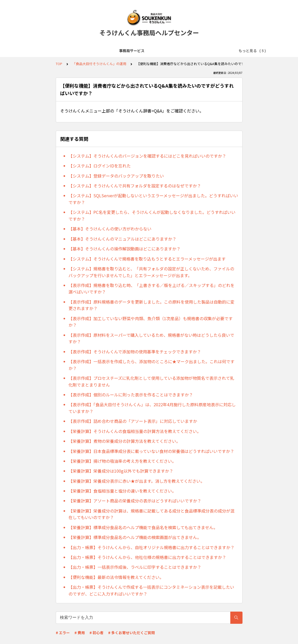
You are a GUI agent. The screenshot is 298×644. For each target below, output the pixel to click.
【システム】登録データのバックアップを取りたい (116, 176)
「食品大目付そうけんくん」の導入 (106, 51)
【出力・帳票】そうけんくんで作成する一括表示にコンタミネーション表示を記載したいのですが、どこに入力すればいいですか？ (151, 590)
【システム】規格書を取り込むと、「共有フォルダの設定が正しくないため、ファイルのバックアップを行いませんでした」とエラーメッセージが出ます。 (151, 272)
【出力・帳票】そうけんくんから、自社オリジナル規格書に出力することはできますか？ (151, 547)
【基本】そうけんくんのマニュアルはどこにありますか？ (122, 239)
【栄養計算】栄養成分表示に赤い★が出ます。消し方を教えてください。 (137, 481)
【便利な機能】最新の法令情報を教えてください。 (116, 577)
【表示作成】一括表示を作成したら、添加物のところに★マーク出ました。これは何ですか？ (151, 365)
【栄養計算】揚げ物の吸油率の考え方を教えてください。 (122, 461)
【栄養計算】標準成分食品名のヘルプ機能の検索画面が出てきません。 (135, 537)
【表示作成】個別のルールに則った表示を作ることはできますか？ (131, 395)
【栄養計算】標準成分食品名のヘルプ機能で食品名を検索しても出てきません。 (143, 527)
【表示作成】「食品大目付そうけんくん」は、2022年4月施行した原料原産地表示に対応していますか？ (152, 408)
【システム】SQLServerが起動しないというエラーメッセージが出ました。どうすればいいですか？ (153, 199)
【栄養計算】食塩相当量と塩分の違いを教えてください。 (122, 491)
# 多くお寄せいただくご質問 (131, 633)
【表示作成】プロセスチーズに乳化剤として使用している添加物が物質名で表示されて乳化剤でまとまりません (151, 381)
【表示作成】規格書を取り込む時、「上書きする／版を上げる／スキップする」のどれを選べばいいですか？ (151, 289)
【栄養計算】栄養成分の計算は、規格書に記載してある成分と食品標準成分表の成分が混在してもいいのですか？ (151, 514)
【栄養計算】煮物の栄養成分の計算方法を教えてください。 (124, 441)
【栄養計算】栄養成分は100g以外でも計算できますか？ (121, 471)
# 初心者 (96, 633)
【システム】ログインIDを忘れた (100, 166)
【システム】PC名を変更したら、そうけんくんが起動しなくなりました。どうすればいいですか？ (152, 215)
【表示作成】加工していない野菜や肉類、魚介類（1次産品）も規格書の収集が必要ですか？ (151, 322)
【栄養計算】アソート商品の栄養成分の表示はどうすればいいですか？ (135, 501)
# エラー (63, 633)
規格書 (213, 51)
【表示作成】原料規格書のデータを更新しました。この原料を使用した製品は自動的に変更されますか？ (151, 305)
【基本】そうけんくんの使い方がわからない (110, 229)
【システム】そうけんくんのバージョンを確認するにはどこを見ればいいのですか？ (147, 156)
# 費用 (80, 633)
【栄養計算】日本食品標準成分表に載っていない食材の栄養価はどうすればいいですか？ (151, 451)
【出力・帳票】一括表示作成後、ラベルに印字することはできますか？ (135, 567)
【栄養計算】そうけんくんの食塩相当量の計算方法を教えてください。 (135, 431)
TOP (59, 64)
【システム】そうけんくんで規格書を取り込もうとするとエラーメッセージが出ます (147, 259)
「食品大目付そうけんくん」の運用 (172, 51)
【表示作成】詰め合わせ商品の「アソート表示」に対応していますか (133, 421)
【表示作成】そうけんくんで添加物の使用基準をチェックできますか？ (135, 352)
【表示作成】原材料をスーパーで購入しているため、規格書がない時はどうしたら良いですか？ (151, 338)
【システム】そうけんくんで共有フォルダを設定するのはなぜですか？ (135, 186)
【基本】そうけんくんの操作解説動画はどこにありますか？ (124, 249)
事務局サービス (57, 51)
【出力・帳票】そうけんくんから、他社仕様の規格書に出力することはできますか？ (147, 557)
